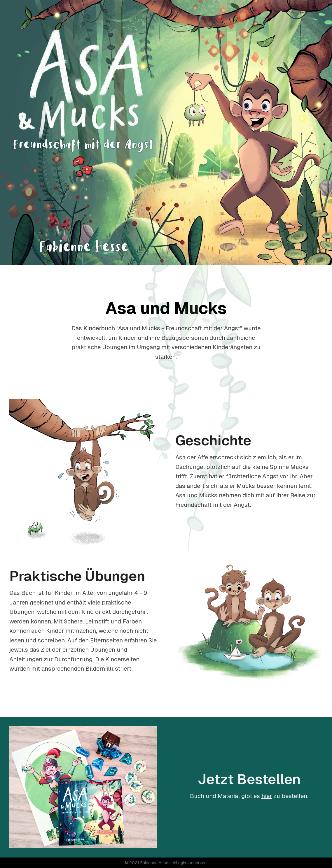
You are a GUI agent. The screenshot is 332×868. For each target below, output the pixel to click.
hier (267, 796)
